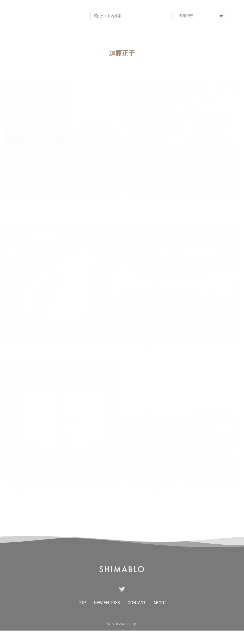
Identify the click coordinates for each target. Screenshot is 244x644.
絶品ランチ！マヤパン (26, 349)
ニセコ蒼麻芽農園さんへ (150, 490)
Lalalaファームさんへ (25, 208)
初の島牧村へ (17, 490)
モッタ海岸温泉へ (143, 349)
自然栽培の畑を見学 (145, 208)
